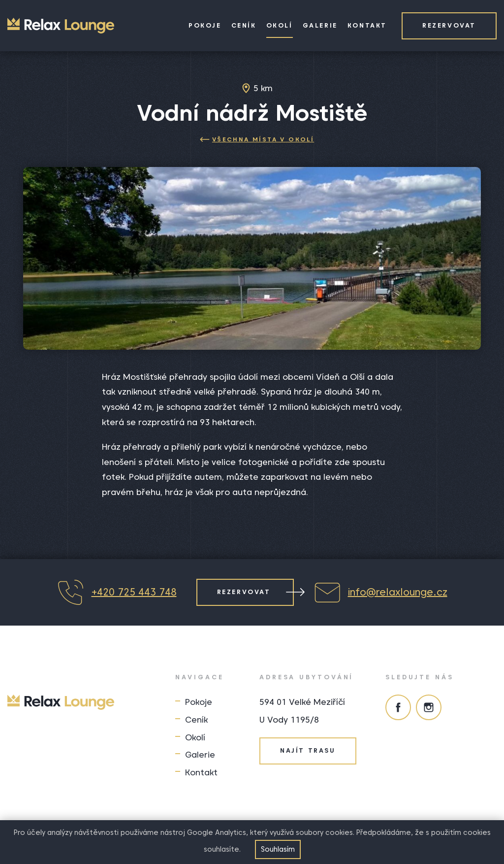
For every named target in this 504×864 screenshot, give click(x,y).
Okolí (280, 25)
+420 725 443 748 (117, 592)
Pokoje (205, 25)
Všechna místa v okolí (257, 139)
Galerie (320, 25)
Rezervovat (449, 25)
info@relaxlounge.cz (380, 592)
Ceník (244, 25)
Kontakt (367, 25)
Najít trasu (308, 750)
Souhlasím (278, 849)
